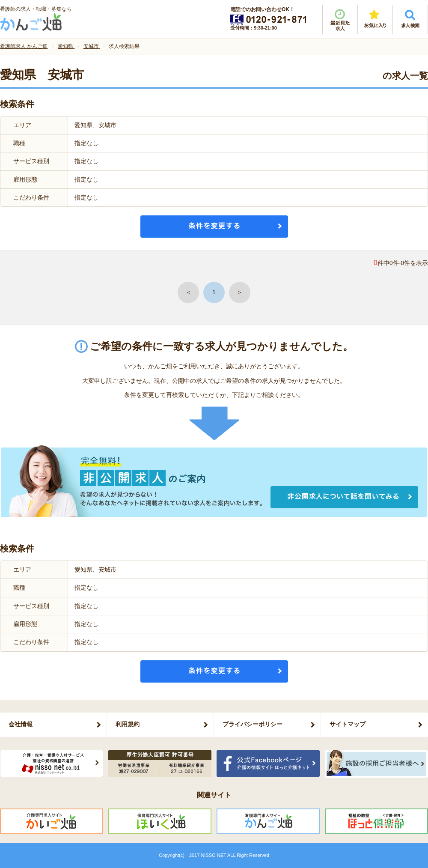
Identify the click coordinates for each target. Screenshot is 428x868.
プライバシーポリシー (253, 724)
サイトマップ (348, 724)
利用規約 (128, 724)
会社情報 (21, 724)
